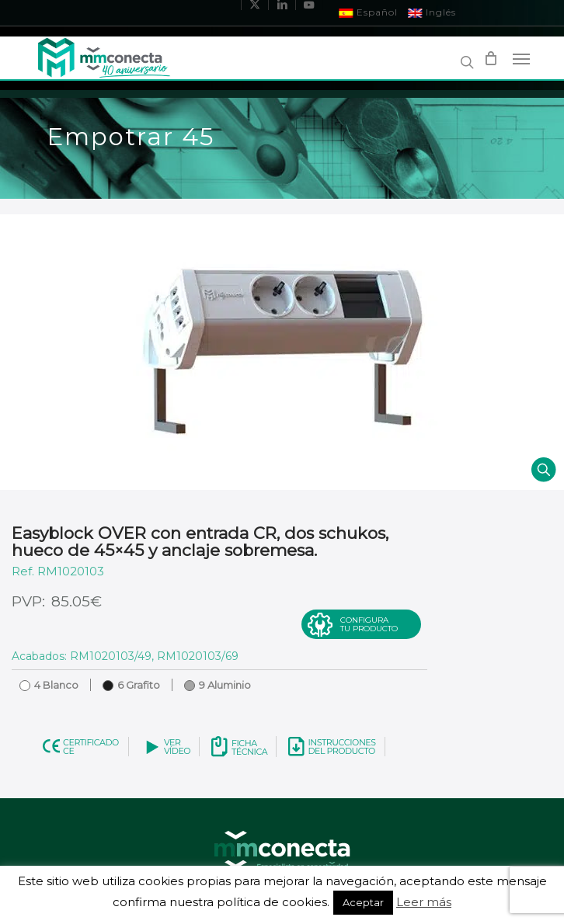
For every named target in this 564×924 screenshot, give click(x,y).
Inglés (432, 12)
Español (369, 12)
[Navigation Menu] (521, 58)
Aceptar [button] (363, 902)
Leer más (424, 902)
